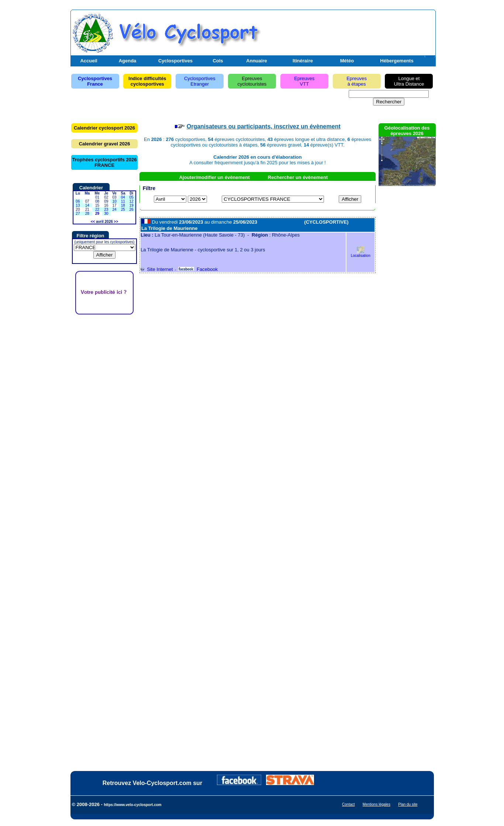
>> (116, 222)
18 (123, 205)
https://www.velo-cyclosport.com (132, 805)
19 (132, 205)
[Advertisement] (348, 31)
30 (106, 214)
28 (87, 214)
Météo (347, 61)
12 (132, 201)
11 (123, 201)
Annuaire (256, 61)
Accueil (89, 61)
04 (123, 197)
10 (114, 201)
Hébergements (397, 61)
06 (78, 201)
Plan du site (408, 804)
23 (106, 209)
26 (132, 209)
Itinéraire (303, 61)
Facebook (198, 269)
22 (97, 209)
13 (78, 205)
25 (123, 209)
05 (132, 197)
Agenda (128, 61)
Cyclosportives (175, 61)
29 (97, 214)
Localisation (361, 254)
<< (93, 222)
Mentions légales (377, 804)
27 (78, 214)
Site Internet (157, 269)
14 (87, 205)
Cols (218, 61)
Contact (348, 804)
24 (114, 209)
